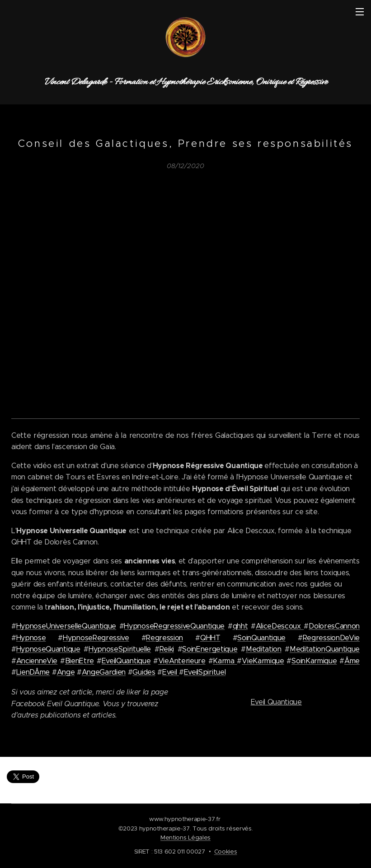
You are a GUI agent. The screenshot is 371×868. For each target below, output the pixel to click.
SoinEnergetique (210, 649)
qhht (240, 626)
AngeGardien (104, 672)
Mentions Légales (185, 838)
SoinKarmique (314, 661)
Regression (164, 638)
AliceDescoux (280, 626)
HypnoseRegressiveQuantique (174, 626)
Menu (360, 12)
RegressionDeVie (331, 638)
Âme (352, 661)
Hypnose (31, 638)
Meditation (264, 649)
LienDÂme (33, 672)
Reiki (167, 649)
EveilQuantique (126, 661)
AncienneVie (37, 661)
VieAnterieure (182, 661)
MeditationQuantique (325, 649)
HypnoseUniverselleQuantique (66, 626)
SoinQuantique (261, 638)
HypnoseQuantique (48, 649)
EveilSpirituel (205, 672)
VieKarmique (263, 661)
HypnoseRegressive (96, 638)
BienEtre (80, 661)
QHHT (210, 638)
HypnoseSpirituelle (120, 649)
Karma (225, 661)
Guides (144, 672)
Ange (66, 672)
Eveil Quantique (276, 702)
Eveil (171, 672)
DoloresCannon (334, 626)
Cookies (226, 852)
